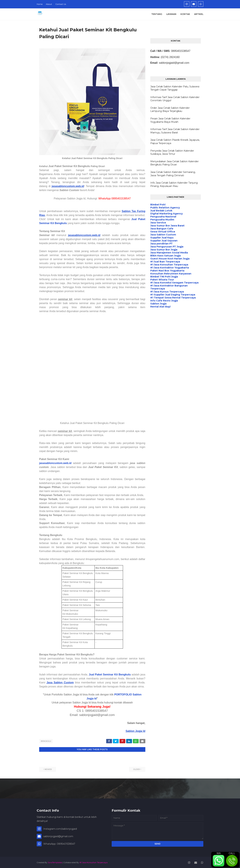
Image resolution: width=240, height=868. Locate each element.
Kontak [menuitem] (185, 14)
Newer (48, 769)
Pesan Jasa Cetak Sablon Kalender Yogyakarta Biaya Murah (170, 120)
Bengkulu (46, 741)
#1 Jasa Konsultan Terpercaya (93, 862)
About (49, 4)
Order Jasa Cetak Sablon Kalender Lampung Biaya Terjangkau (170, 110)
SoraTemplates (55, 862)
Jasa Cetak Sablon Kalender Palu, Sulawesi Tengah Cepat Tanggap (175, 88)
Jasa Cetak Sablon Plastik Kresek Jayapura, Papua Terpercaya (175, 142)
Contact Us (61, 4)
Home (40, 4)
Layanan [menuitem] (171, 14)
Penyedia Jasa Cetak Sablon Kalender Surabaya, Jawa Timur (172, 152)
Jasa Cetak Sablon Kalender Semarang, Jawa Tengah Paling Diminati (173, 174)
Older (136, 769)
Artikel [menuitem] (199, 14)
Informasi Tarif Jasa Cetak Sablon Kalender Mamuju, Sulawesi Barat (175, 131)
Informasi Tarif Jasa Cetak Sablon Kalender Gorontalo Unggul (175, 99)
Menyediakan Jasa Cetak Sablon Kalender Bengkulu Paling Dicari (174, 163)
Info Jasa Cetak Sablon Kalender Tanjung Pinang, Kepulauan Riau (174, 184)
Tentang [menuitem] (157, 14)
